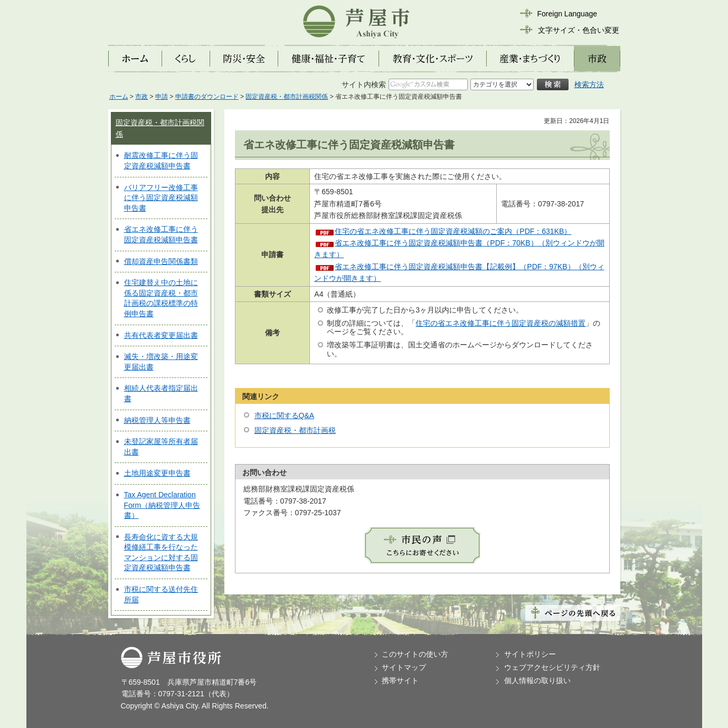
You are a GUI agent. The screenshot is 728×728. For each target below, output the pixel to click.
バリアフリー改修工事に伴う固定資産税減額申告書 (161, 198)
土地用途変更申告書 (157, 473)
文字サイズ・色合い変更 (579, 30)
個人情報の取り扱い (537, 680)
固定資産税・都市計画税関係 (287, 97)
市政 (141, 97)
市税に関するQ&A (285, 415)
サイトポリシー (530, 654)
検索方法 (589, 84)
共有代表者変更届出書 (161, 335)
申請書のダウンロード (207, 97)
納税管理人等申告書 (157, 420)
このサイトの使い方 (415, 654)
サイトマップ (404, 667)
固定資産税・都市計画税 (295, 430)
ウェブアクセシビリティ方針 (552, 667)
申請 (162, 97)
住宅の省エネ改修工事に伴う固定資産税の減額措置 (500, 323)
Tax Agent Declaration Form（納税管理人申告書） (162, 505)
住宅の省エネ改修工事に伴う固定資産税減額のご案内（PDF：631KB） (453, 231)
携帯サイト (400, 680)
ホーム (119, 97)
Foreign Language (568, 14)
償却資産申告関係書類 (161, 261)
